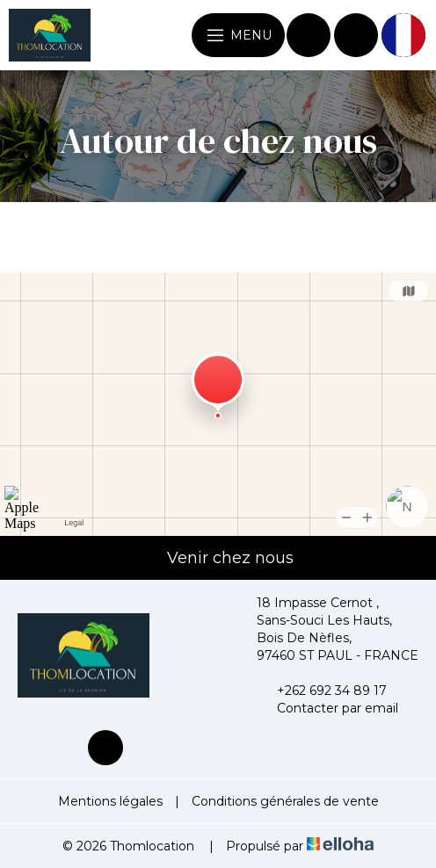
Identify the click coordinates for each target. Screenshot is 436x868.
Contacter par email (327, 708)
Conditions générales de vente (285, 801)
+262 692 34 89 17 (322, 691)
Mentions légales (110, 801)
